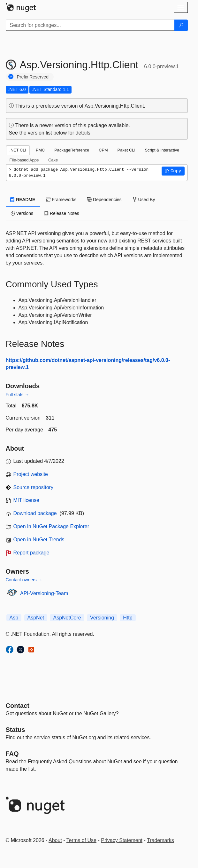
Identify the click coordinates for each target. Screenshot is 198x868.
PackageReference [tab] (72, 150)
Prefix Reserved (33, 77)
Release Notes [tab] (62, 213)
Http (128, 618)
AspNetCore (67, 618)
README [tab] (23, 200)
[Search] (181, 25)
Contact (18, 706)
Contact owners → (24, 580)
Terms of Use (81, 840)
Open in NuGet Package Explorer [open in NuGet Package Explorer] (51, 526)
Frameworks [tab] (61, 200)
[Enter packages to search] (90, 25)
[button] (173, 171)
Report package (31, 553)
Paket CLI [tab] (126, 150)
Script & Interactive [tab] (162, 150)
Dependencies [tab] (104, 200)
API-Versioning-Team (44, 593)
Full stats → (18, 395)
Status (15, 730)
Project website (31, 474)
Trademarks (160, 840)
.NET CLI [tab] (18, 150)
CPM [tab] (103, 150)
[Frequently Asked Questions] (12, 754)
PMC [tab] (40, 150)
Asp (14, 618)
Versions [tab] (22, 213)
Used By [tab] (144, 200)
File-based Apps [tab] (24, 160)
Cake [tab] (53, 160)
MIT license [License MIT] (27, 500)
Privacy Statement (122, 840)
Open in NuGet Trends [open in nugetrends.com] (39, 540)
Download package (35, 513)
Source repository (33, 487)
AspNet (36, 618)
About (55, 840)
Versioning (102, 618)
